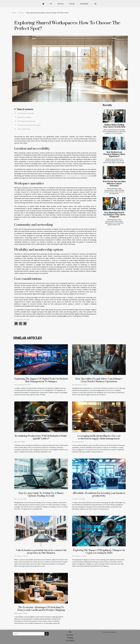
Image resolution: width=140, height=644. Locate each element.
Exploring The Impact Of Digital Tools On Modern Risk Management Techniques (41, 380)
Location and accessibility (26, 113)
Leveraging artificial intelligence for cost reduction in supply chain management (99, 437)
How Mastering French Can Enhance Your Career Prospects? (114, 215)
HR (51, 4)
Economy (60, 4)
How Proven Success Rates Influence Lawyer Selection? (114, 184)
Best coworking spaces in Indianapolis (75, 176)
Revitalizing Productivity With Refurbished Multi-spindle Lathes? (41, 437)
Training (72, 4)
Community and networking (26, 121)
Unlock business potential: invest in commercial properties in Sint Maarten (41, 552)
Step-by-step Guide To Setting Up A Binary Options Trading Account (41, 494)
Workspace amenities (24, 117)
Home (14, 13)
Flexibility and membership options (29, 125)
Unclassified (84, 4)
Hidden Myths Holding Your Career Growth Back (114, 126)
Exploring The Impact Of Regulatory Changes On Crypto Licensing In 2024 (99, 552)
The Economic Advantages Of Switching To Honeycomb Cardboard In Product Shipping (41, 609)
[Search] (29, 634)
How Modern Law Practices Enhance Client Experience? (114, 154)
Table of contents (25, 109)
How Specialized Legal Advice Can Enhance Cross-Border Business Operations (99, 380)
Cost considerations (24, 129)
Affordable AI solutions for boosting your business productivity (99, 494)
